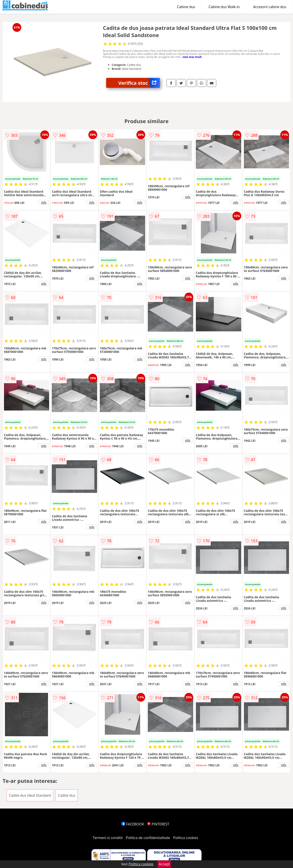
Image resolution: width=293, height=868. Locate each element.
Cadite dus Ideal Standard (30, 795)
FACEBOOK (133, 824)
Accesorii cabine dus (270, 7)
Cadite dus (67, 795)
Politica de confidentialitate (148, 838)
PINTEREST (158, 824)
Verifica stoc (139, 83)
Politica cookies (186, 838)
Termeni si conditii (108, 838)
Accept (164, 864)
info (44, 202)
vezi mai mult (192, 57)
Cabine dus (186, 7)
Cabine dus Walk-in (224, 7)
